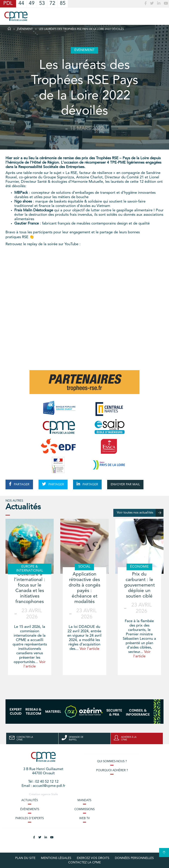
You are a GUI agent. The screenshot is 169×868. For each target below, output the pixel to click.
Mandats (84, 800)
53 (42, 4)
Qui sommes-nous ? (112, 761)
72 (52, 4)
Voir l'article (89, 649)
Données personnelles (134, 858)
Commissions (84, 809)
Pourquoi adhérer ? (112, 770)
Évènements (30, 809)
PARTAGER (19, 484)
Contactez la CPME (84, 863)
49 (32, 4)
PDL (8, 4)
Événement (25, 29)
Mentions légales (56, 858)
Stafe (55, 794)
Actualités (30, 800)
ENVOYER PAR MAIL (125, 484)
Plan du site (25, 858)
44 (21, 4)
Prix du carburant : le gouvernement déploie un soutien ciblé (139, 585)
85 (63, 4)
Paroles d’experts (30, 818)
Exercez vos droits (93, 858)
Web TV (84, 818)
